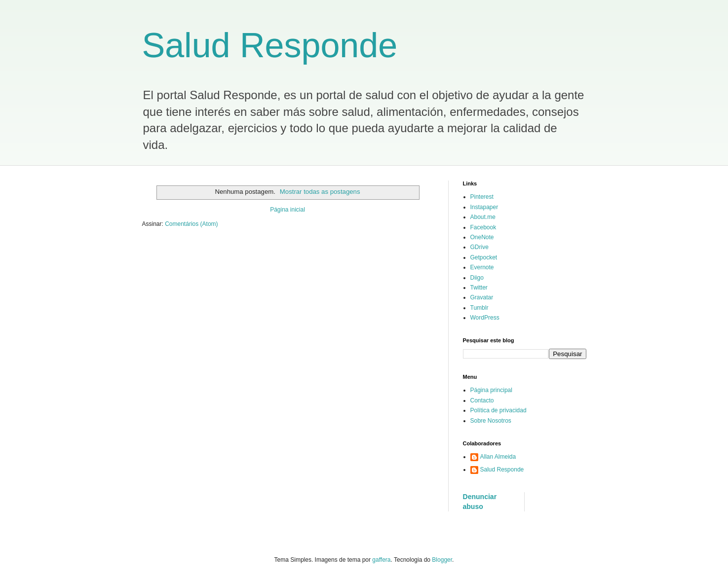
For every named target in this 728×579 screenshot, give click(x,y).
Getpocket (484, 257)
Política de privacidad (498, 410)
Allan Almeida (498, 457)
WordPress (485, 318)
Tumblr (479, 308)
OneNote (482, 237)
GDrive (479, 247)
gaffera (381, 560)
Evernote (482, 267)
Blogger (442, 560)
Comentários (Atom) (191, 224)
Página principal (491, 390)
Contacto (482, 400)
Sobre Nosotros (491, 421)
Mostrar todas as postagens (320, 192)
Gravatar (482, 297)
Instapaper (484, 207)
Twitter (479, 288)
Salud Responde (270, 45)
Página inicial (287, 210)
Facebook (483, 227)
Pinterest (482, 197)
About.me (483, 217)
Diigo (477, 278)
